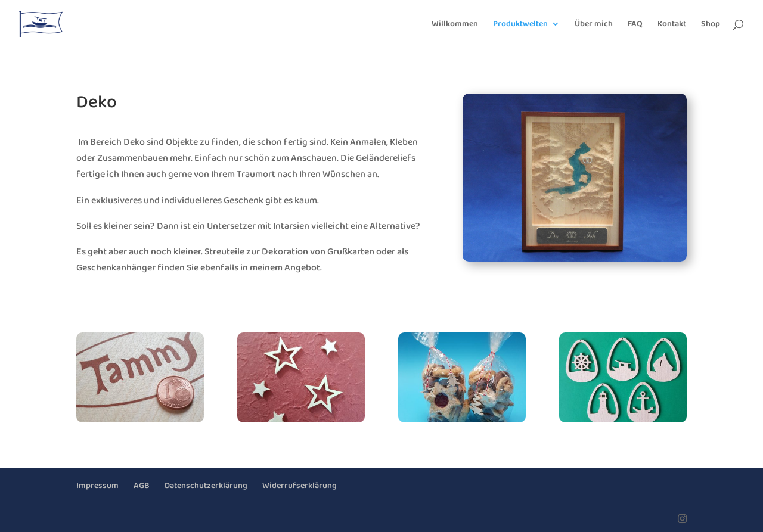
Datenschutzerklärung (206, 486)
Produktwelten (520, 25)
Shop (711, 25)
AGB (142, 486)
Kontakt (672, 25)
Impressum (97, 486)
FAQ (635, 25)
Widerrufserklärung (300, 486)
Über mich (594, 25)
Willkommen (455, 25)
